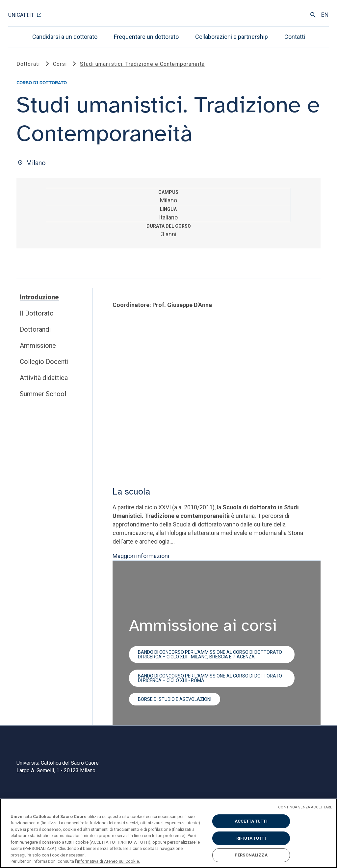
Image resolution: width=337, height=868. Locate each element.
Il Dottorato (37, 313)
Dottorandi (35, 329)
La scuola (131, 492)
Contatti (295, 37)
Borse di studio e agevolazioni (175, 699)
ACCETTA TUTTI (251, 821)
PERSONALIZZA (251, 855)
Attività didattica (44, 378)
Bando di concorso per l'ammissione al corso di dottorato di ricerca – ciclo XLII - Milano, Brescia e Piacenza (210, 654)
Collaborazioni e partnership (232, 37)
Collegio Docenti (44, 362)
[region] (168, 833)
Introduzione (39, 297)
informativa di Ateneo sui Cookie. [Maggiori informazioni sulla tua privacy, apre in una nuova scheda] (108, 861)
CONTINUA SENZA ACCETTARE (305, 807)
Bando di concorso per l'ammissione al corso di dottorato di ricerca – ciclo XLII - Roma (210, 678)
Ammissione (38, 345)
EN (325, 15)
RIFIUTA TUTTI (251, 838)
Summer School (43, 394)
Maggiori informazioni (141, 556)
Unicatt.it (21, 15)
